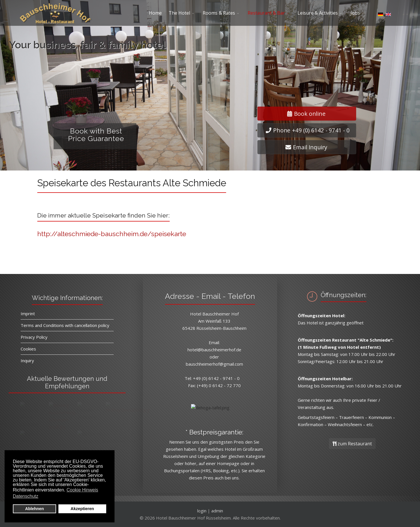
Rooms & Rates (219, 13)
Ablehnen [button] (35, 509)
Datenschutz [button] (26, 496)
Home (155, 13)
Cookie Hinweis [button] (82, 490)
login (202, 511)
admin (217, 511)
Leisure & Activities (318, 13)
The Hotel (179, 13)
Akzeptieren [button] (82, 509)
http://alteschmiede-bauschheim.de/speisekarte (112, 234)
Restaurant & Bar (266, 13)
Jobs (355, 13)
